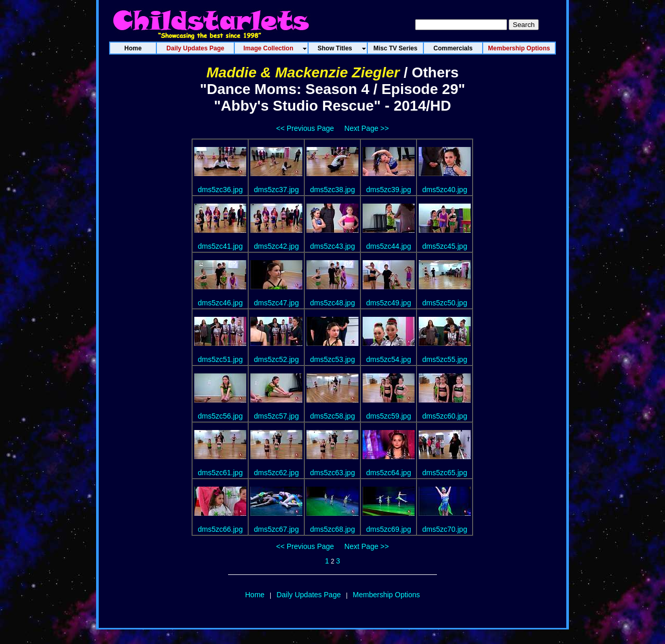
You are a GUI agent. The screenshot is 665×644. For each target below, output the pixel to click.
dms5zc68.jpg (332, 529)
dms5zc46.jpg (220, 303)
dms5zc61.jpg (220, 473)
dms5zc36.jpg (220, 190)
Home (255, 595)
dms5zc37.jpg (276, 190)
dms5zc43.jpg (332, 246)
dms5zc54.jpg (389, 359)
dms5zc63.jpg (332, 473)
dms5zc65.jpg (445, 473)
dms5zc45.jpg (445, 246)
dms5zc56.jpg (220, 416)
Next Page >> (367, 128)
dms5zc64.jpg (389, 473)
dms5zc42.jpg (276, 246)
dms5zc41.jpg (220, 246)
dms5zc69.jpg (389, 529)
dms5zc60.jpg (445, 416)
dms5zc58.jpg (332, 416)
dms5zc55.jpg (445, 359)
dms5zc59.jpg (389, 416)
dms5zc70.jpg (445, 529)
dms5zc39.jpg (389, 190)
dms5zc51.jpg (220, 359)
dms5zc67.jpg (276, 529)
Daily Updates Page (309, 595)
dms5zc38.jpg (332, 190)
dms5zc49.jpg (389, 303)
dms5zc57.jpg (276, 416)
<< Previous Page (305, 128)
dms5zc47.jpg (276, 303)
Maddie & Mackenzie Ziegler (303, 72)
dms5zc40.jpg (445, 190)
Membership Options (386, 595)
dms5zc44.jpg (389, 246)
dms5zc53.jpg (332, 359)
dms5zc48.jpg (332, 303)
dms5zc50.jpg (445, 303)
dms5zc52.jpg (276, 359)
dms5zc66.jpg (220, 529)
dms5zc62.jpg (276, 473)
